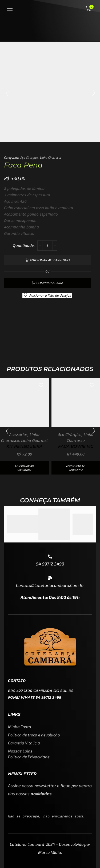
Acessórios (18, 434)
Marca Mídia (50, 852)
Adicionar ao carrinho (50, 260)
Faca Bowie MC (76, 446)
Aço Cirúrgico (29, 157)
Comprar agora (50, 283)
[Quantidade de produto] (47, 246)
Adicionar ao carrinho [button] (24, 468)
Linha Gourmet (34, 440)
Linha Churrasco (51, 157)
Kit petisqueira (24, 446)
